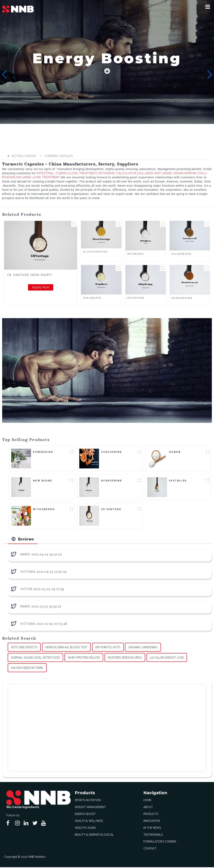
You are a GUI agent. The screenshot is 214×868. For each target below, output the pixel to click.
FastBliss (178, 481)
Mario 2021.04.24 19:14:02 (41, 555)
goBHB (175, 452)
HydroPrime (112, 481)
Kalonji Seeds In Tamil (27, 669)
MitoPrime (136, 298)
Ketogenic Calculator (117, 173)
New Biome (43, 481)
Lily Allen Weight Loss (167, 658)
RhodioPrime (182, 298)
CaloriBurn (181, 254)
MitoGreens (44, 510)
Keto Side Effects (24, 648)
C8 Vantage (111, 510)
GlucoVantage (95, 252)
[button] (208, 7)
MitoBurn (136, 254)
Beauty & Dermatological (94, 835)
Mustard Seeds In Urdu (125, 658)
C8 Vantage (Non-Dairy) (30, 275)
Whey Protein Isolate (84, 658)
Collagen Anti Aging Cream (160, 173)
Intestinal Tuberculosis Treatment (67, 173)
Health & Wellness (89, 822)
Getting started (24, 156)
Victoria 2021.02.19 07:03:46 (44, 625)
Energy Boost (85, 815)
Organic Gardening (143, 648)
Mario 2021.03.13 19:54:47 (41, 607)
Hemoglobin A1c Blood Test (66, 648)
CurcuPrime (112, 452)
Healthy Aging (85, 829)
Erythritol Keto (108, 648)
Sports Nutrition (88, 801)
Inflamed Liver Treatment (38, 177)
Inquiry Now (41, 287)
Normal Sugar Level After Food (35, 658)
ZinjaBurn (92, 298)
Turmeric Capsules (59, 156)
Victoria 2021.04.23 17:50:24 (44, 573)
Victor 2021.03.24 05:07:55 (42, 590)
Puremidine (43, 452)
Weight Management (90, 808)
